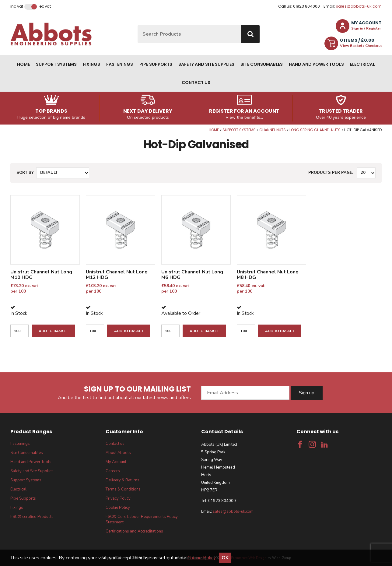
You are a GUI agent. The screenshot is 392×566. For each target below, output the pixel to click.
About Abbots (118, 453)
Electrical (362, 64)
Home (23, 64)
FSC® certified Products (32, 517)
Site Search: (138, 25)
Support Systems (56, 64)
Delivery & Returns (123, 480)
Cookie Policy (118, 508)
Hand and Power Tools (316, 64)
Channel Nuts (273, 130)
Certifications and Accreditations (134, 531)
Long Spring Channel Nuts (315, 130)
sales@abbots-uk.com (359, 6)
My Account (116, 462)
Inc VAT (17, 6)
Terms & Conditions (123, 489)
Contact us (196, 83)
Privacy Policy (118, 498)
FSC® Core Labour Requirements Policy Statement (142, 519)
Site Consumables (262, 64)
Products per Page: (331, 173)
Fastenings (120, 64)
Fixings (91, 64)
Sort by (25, 173)
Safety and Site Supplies (206, 64)
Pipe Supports (156, 64)
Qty (0, 128)
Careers (113, 471)
